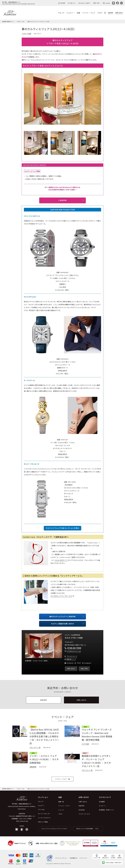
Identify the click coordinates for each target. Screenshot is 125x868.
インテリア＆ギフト (44, 818)
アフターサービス (84, 814)
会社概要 (102, 802)
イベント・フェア (89, 13)
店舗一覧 (61, 802)
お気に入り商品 (43, 822)
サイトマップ (83, 858)
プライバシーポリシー (61, 858)
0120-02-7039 (24, 821)
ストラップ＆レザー (44, 814)
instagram (88, 663)
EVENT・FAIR (21, 22)
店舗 (78, 13)
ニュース (61, 810)
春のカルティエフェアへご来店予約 (62, 617)
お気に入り (72, 3)
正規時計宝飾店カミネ (8, 22)
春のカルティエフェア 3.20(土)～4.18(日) (38, 22)
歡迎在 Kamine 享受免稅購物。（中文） (88, 829)
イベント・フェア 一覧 (62, 779)
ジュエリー (71, 13)
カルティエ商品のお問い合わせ (62, 624)
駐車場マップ (71, 659)
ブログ (100, 13)
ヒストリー (103, 806)
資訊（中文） (97, 3)
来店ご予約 (84, 669)
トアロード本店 (26, 34)
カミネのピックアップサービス (61, 596)
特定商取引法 (74, 858)
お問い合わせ (119, 13)
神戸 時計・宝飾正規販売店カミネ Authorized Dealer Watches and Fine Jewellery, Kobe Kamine (22, 806)
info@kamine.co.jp (74, 651)
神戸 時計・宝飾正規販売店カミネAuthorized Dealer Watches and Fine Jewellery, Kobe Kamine (19, 3)
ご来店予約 (62, 200)
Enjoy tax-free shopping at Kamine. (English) (54, 829)
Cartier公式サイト (61, 560)
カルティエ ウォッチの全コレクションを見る (62, 528)
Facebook (70, 663)
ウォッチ (61, 13)
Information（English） (84, 3)
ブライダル (41, 810)
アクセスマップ (72, 656)
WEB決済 (62, 3)
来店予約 (111, 13)
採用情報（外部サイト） (107, 810)
